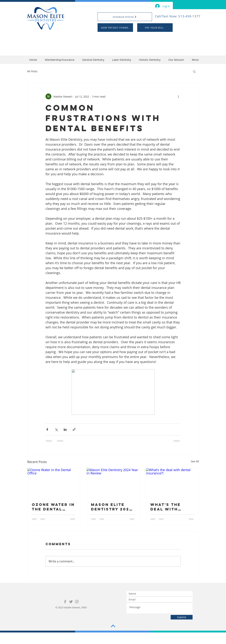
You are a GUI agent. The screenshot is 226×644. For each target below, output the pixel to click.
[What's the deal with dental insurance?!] (172, 483)
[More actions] (178, 96)
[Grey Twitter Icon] (71, 602)
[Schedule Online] (125, 17)
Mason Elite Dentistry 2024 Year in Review (112, 507)
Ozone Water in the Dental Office (53, 507)
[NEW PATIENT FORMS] (115, 28)
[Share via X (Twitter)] (56, 429)
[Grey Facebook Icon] (65, 602)
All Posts (32, 71)
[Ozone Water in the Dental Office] (54, 483)
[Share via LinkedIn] (65, 429)
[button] (194, 71)
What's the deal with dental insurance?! (167, 507)
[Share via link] (74, 429)
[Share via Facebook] (47, 429)
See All (195, 461)
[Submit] (182, 617)
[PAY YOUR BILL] (155, 28)
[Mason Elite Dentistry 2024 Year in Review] (113, 483)
